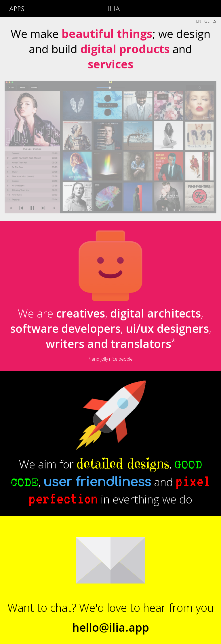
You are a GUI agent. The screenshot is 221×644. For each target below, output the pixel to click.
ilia (114, 9)
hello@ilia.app (111, 627)
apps (17, 9)
